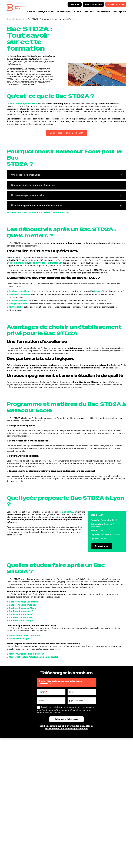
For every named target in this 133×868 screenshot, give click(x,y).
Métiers (89, 12)
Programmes (46, 12)
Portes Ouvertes (116, 4)
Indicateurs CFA (105, 770)
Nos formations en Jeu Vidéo (52, 767)
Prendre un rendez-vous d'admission (79, 754)
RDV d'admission (93, 4)
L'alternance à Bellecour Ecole (109, 761)
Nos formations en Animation (52, 763)
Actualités (21, 19)
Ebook (78, 12)
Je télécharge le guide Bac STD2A (66, 133)
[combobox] (71, 701)
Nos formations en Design (50, 759)
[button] (46, 845)
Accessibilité (94, 841)
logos (97, 291)
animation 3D (55, 263)
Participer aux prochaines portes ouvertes (80, 761)
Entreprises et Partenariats (110, 766)
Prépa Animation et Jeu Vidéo (49, 754)
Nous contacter (75, 766)
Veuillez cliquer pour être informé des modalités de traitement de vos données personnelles (66, 727)
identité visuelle (38, 263)
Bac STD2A (68, 512)
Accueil (10, 19)
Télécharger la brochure (79, 749)
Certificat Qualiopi (12, 835)
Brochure (75, 4)
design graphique (19, 263)
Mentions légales (113, 839)
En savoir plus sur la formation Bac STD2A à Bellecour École (38, 212)
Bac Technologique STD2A (24, 104)
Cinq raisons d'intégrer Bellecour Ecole (108, 750)
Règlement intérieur (97, 839)
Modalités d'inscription (108, 755)
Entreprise (120, 12)
